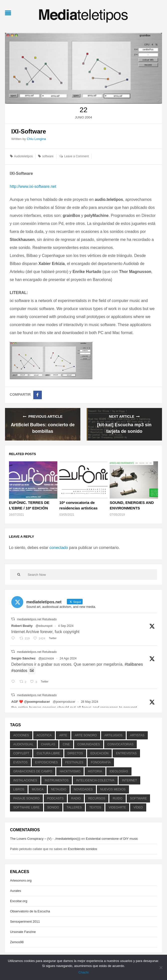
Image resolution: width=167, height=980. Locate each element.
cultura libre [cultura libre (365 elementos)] (48, 753)
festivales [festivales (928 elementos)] (74, 762)
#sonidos (19, 671)
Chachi (83, 972)
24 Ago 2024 (68, 658)
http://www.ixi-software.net (33, 186)
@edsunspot (44, 626)
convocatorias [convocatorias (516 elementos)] (120, 744)
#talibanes (134, 664)
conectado (59, 548)
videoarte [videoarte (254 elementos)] (117, 807)
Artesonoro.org (21, 880)
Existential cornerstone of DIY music (112, 839)
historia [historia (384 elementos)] (95, 771)
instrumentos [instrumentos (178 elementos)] (57, 780)
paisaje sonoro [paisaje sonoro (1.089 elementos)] (26, 798)
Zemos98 (17, 942)
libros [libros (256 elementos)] (19, 789)
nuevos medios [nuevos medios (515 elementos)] (113, 789)
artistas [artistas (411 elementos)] (137, 735)
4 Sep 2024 (66, 626)
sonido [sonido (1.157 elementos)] (53, 807)
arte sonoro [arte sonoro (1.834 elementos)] (86, 735)
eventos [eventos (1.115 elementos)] (20, 762)
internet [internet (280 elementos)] (129, 780)
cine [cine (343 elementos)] (66, 744)
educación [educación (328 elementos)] (99, 753)
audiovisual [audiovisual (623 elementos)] (23, 744)
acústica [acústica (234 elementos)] (44, 735)
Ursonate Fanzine (23, 932)
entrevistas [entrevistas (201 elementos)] (126, 753)
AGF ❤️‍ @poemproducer (31, 702)
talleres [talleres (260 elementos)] (74, 807)
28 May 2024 (90, 702)
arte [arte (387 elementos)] (63, 735)
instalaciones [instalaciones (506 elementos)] (25, 780)
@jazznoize (46, 658)
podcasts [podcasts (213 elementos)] (55, 798)
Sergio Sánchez (23, 658)
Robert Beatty (22, 626)
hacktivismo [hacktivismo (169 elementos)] (70, 771)
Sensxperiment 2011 (25, 922)
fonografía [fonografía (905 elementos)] (101, 762)
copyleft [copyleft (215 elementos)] (21, 753)
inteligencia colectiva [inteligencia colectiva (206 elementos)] (95, 780)
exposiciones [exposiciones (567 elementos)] (46, 762)
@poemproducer (64, 702)
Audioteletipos (23, 156)
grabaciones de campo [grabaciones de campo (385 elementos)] (33, 771)
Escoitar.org (19, 901)
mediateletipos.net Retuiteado (37, 619)
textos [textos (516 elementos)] (95, 807)
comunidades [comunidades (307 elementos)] (89, 744)
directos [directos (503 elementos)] (75, 753)
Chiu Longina (36, 139)
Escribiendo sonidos (82, 849)
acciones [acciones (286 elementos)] (21, 735)
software (48, 156)
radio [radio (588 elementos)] (76, 798)
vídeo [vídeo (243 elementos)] (138, 807)
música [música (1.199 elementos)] (38, 789)
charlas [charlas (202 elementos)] (48, 744)
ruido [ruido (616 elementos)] (118, 798)
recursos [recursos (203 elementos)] (97, 798)
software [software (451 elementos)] (138, 798)
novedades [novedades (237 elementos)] (83, 789)
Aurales (16, 891)
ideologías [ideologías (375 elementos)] (119, 771)
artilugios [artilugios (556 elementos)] (113, 735)
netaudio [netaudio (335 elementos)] (59, 789)
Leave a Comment (76, 156)
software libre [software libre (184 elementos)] (27, 807)
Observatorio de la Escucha (30, 911)
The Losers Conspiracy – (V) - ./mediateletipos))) (45, 839)
